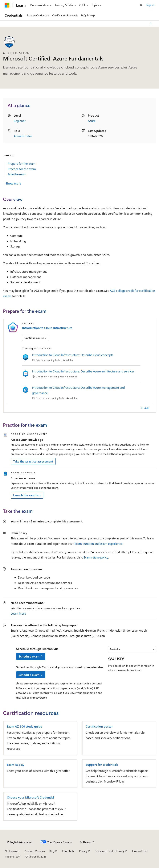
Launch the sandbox (27, 495)
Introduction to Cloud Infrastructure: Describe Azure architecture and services (83, 371)
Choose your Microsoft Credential (30, 797)
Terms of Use (139, 851)
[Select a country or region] (132, 649)
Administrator (23, 136)
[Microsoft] (7, 5)
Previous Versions (35, 851)
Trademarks (11, 856)
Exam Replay (16, 765)
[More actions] (151, 24)
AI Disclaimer (12, 851)
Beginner (20, 121)
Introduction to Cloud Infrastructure (47, 328)
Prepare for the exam (22, 163)
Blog (52, 851)
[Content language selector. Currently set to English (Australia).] (19, 842)
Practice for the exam (22, 169)
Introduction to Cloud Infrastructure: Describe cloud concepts (73, 355)
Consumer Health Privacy (110, 851)
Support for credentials (102, 765)
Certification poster (99, 726)
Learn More (18, 613)
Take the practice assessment (33, 461)
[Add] (145, 408)
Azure (92, 121)
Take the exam (17, 174)
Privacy (83, 851)
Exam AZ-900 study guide (24, 726)
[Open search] (141, 5)
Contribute (68, 851)
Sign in (150, 5)
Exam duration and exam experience (99, 544)
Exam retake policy (96, 557)
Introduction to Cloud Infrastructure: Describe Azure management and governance (78, 390)
